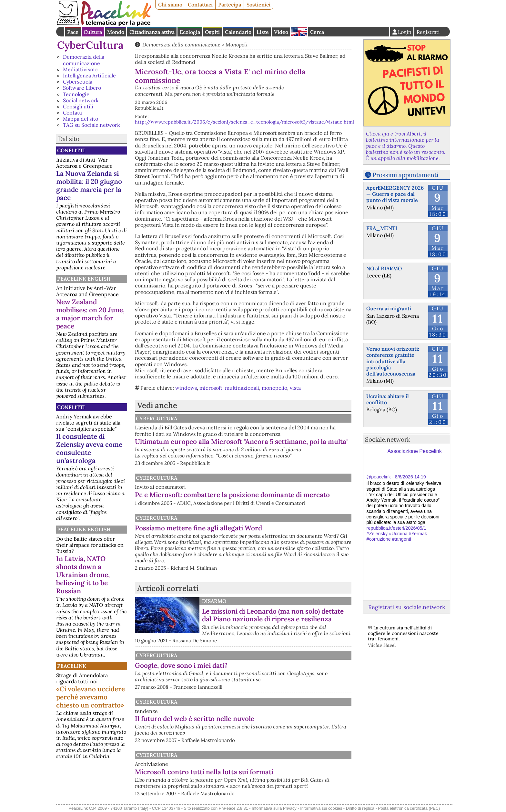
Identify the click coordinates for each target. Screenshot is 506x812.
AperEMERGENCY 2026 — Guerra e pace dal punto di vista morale (395, 194)
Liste (263, 32)
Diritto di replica (360, 808)
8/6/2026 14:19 (410, 477)
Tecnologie (76, 94)
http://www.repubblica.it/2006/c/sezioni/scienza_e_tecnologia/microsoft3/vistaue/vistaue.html (244, 122)
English (299, 32)
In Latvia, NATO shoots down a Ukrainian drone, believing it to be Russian (83, 575)
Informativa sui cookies (321, 808)
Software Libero (82, 88)
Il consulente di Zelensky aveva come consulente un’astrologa (89, 448)
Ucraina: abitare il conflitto (388, 399)
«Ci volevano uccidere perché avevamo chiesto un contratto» (91, 697)
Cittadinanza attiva (152, 32)
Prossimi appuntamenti (405, 175)
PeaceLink (72, 666)
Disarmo (214, 601)
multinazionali (242, 388)
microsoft (211, 388)
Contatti (73, 113)
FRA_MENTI (382, 228)
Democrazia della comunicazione (84, 60)
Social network (81, 100)
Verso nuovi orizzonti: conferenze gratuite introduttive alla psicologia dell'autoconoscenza (393, 361)
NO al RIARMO (384, 268)
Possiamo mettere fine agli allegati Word (198, 528)
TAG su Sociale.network (91, 125)
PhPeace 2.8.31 (233, 808)
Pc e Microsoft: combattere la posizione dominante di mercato (232, 495)
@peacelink (379, 477)
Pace (73, 32)
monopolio (274, 388)
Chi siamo (170, 5)
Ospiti (212, 32)
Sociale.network (388, 439)
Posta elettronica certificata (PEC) (409, 808)
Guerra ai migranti (389, 308)
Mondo (116, 32)
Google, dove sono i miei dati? (181, 665)
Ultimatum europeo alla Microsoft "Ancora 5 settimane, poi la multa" (242, 441)
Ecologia (190, 32)
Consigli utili (78, 106)
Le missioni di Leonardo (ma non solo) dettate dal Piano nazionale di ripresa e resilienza (273, 615)
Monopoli (237, 45)
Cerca (317, 32)
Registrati (428, 32)
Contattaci (200, 5)
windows (186, 388)
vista (295, 388)
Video (281, 32)
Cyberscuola (78, 82)
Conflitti (71, 150)
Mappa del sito (81, 119)
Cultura (93, 32)
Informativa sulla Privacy (274, 808)
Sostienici (258, 5)
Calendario (238, 32)
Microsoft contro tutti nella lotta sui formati (204, 772)
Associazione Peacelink (415, 451)
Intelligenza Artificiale (89, 75)
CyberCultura (90, 45)
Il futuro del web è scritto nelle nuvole (195, 719)
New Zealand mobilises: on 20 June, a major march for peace (90, 314)
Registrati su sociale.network (407, 607)
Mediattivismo (80, 69)
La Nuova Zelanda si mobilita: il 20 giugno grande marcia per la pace (89, 185)
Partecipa (230, 5)
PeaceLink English (84, 279)
